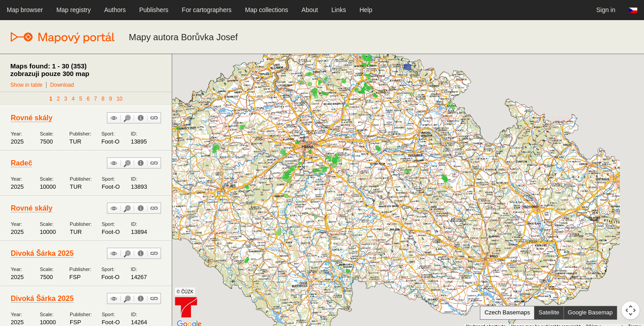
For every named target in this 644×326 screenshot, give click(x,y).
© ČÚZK (185, 292)
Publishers (154, 10)
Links (339, 10)
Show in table (26, 85)
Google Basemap (590, 312)
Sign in (606, 10)
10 (119, 99)
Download (62, 85)
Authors (115, 10)
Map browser (25, 10)
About (310, 10)
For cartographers (207, 10)
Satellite (549, 312)
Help (366, 10)
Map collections (267, 10)
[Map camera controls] (631, 310)
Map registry (74, 10)
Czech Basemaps (507, 312)
